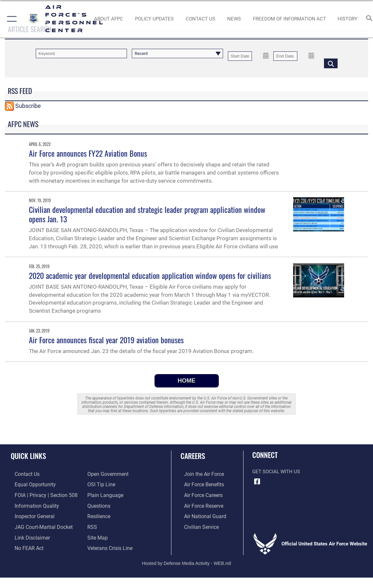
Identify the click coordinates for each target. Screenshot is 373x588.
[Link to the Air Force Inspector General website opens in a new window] (30, 515)
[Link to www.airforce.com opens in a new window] (200, 474)
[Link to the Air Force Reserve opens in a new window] (200, 504)
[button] (11, 19)
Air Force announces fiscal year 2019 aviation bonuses (106, 340)
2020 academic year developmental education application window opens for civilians (150, 275)
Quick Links (28, 456)
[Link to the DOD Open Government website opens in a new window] (107, 474)
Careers (193, 456)
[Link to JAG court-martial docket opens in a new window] (39, 525)
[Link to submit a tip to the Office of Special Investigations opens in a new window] (100, 484)
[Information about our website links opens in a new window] (28, 535)
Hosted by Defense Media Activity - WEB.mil (186, 560)
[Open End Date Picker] (311, 56)
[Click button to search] (331, 63)
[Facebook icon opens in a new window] (257, 482)
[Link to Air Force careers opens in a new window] (199, 494)
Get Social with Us (276, 472)
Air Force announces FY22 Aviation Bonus (88, 153)
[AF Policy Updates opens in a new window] (154, 19)
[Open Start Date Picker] (266, 56)
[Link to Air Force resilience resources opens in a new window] (99, 515)
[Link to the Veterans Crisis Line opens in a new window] (109, 545)
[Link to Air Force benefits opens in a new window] (200, 484)
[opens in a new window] (98, 504)
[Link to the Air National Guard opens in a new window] (200, 515)
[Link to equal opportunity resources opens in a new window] (30, 484)
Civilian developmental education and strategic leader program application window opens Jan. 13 (147, 214)
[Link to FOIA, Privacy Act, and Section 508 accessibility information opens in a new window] (40, 494)
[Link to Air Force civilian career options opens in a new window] (197, 525)
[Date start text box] (240, 56)
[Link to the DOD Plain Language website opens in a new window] (104, 494)
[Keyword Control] (81, 53)
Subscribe (28, 106)
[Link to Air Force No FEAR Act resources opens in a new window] (25, 545)
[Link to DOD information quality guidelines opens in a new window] (31, 504)
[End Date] (285, 56)
